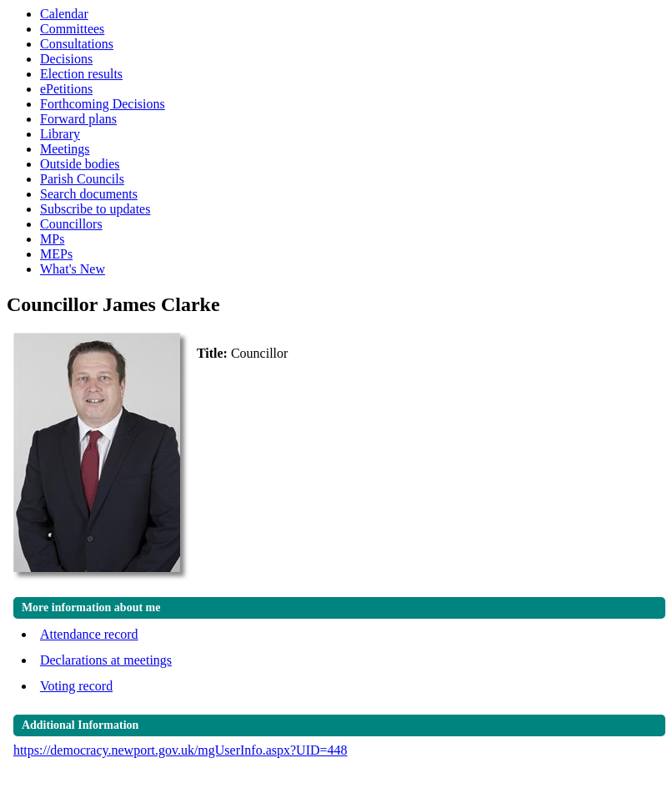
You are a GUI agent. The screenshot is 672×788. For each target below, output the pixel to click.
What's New (73, 269)
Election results (81, 74)
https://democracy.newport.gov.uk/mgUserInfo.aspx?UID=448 (181, 750)
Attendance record (89, 634)
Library (60, 134)
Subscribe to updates (95, 209)
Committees (72, 29)
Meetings (65, 149)
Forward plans (78, 119)
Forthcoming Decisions (103, 104)
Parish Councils (82, 179)
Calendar (64, 14)
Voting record (76, 686)
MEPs (56, 254)
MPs (52, 239)
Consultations (77, 44)
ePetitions (66, 89)
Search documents (89, 194)
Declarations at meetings (106, 660)
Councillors (71, 224)
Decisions (66, 59)
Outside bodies (80, 164)
